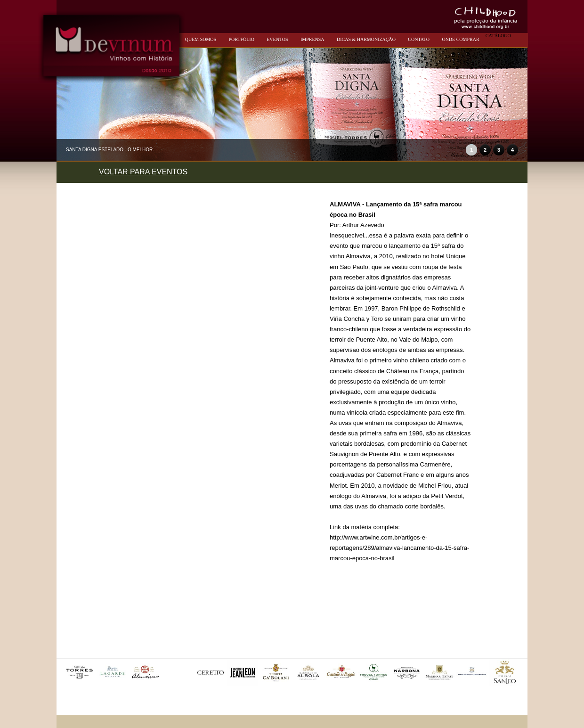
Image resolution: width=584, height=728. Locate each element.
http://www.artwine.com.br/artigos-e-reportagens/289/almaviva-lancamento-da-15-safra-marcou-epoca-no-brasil (399, 548)
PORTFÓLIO (241, 39)
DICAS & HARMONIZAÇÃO (366, 39)
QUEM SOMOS (201, 39)
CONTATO (419, 39)
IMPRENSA (312, 39)
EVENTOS (277, 39)
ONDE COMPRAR (460, 39)
